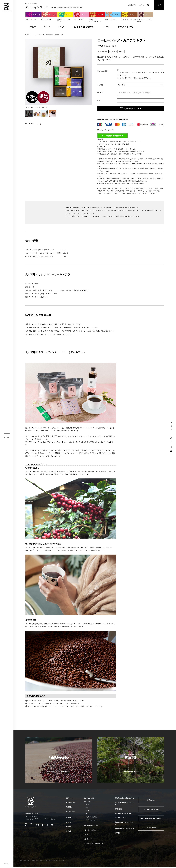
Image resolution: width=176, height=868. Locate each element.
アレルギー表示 (151, 829)
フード (107, 27)
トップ (35, 35)
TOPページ (69, 799)
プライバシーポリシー (122, 819)
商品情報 (69, 808)
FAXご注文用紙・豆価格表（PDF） (151, 820)
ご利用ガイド (132, 5)
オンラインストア (89, 799)
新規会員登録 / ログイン (91, 827)
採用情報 (69, 832)
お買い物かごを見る (90, 831)
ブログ (86, 836)
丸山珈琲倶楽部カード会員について (94, 846)
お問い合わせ (151, 801)
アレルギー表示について (105, 131)
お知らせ (69, 823)
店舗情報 (69, 819)
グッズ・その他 (125, 27)
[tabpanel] (59, 72)
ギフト (47, 27)
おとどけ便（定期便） (85, 27)
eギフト (62, 27)
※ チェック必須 (102, 71)
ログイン (142, 5)
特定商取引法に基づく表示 (123, 815)
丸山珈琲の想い (71, 804)
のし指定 (100, 85)
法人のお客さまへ (71, 814)
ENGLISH (7, 864)
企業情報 (69, 828)
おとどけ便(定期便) (91, 818)
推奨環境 (118, 834)
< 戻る (27, 34)
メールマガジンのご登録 (151, 810)
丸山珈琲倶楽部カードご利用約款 (124, 824)
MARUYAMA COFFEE (7, 8)
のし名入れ (101, 92)
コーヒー (32, 27)
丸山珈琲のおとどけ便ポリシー (124, 830)
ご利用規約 (118, 810)
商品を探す (87, 803)
